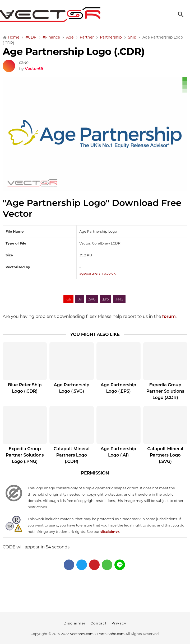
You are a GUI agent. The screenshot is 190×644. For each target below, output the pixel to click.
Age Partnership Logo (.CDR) (74, 51)
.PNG (119, 299)
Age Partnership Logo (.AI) (119, 452)
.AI (80, 299)
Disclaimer (75, 623)
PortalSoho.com (111, 634)
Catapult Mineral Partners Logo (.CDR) (72, 455)
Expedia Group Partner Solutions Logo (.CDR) (165, 391)
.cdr (69, 299)
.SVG (92, 299)
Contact (99, 623)
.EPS (106, 299)
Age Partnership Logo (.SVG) (72, 388)
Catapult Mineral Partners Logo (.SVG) (165, 455)
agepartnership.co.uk (97, 273)
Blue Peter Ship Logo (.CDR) (25, 388)
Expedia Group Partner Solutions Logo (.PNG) (25, 455)
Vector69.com (82, 634)
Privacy (119, 623)
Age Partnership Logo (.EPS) (119, 388)
